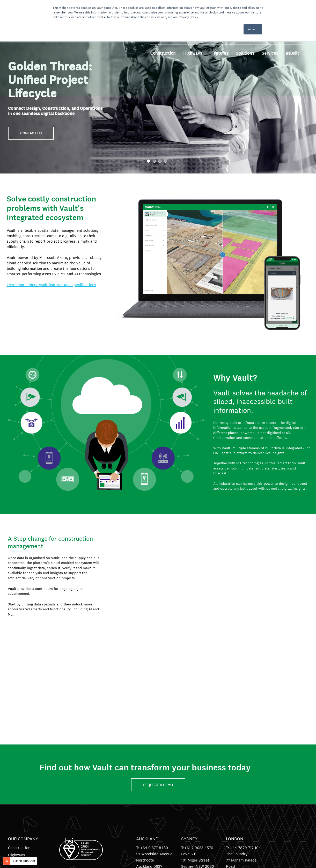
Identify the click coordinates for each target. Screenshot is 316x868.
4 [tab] (166, 161)
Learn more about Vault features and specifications (51, 285)
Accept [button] (253, 29)
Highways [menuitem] (16, 746)
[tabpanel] (158, 87)
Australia (189, 763)
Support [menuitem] (15, 775)
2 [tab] (154, 161)
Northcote (145, 751)
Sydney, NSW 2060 (198, 757)
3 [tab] (160, 161)
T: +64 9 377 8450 (152, 738)
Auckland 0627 (149, 757)
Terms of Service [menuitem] (23, 782)
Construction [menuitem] (19, 738)
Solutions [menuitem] (16, 760)
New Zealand (148, 763)
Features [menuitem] (16, 753)
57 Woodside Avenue (154, 745)
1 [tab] (149, 161)
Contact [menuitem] (15, 767)
